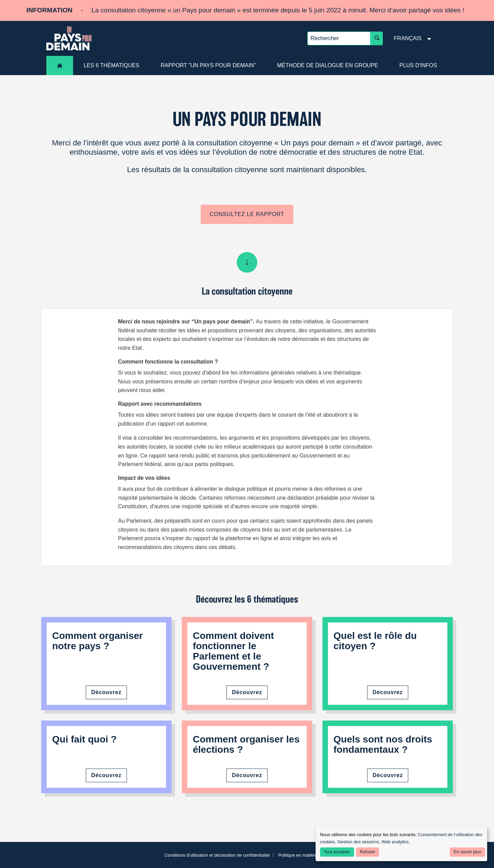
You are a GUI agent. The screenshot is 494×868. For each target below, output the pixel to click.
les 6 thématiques (111, 65)
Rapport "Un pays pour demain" (208, 65)
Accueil (60, 66)
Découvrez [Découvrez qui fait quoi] (106, 775)
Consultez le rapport (247, 214)
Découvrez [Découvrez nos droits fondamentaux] (388, 775)
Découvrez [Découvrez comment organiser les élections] (247, 775)
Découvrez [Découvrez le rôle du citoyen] (388, 692)
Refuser (368, 852)
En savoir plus (467, 852)
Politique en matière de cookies (309, 855)
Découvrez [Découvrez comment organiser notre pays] (106, 692)
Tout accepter (337, 852)
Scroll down (247, 262)
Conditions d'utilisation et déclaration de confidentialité (217, 855)
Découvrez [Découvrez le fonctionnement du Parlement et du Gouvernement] (247, 692)
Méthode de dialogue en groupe (328, 65)
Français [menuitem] (408, 38)
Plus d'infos (418, 65)
